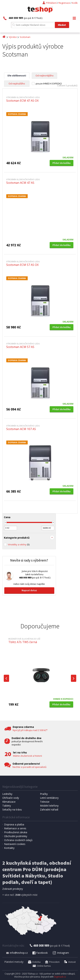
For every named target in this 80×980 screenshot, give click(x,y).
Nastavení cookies (15, 844)
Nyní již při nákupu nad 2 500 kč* (30, 730)
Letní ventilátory (49, 798)
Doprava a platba (14, 824)
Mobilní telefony (49, 806)
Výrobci (13, 37)
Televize (45, 802)
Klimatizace (9, 802)
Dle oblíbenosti (17, 76)
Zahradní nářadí (49, 809)
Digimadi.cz (60, 977)
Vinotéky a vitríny (19, 544)
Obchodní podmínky (16, 836)
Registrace (64, 3)
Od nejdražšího (17, 84)
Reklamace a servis (15, 828)
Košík (75, 3)
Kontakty (9, 848)
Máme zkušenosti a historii (27, 756)
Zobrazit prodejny (13, 889)
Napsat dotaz (29, 590)
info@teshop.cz (17, 953)
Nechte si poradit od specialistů (29, 767)
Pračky (44, 794)
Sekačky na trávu (12, 809)
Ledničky (7, 794)
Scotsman (25, 37)
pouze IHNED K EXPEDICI (49, 84)
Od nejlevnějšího (45, 76)
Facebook (40, 953)
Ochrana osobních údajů (18, 840)
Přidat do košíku (62, 163)
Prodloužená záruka (16, 832)
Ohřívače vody (11, 798)
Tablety (7, 806)
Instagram (61, 953)
